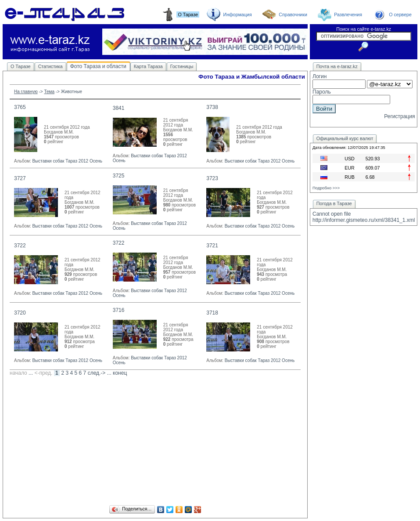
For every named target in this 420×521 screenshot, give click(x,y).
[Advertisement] (155, 442)
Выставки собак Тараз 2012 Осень (67, 161)
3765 (20, 107)
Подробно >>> (326, 188)
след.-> (97, 373)
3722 (20, 246)
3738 (212, 107)
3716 (119, 310)
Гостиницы (182, 66)
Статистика (50, 66)
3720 (20, 313)
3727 (20, 178)
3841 (119, 108)
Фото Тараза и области (98, 66)
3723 (212, 178)
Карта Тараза (148, 66)
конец (120, 373)
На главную (26, 92)
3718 (212, 313)
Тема (49, 92)
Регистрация (399, 116)
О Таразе (21, 66)
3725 (119, 176)
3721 (212, 246)
